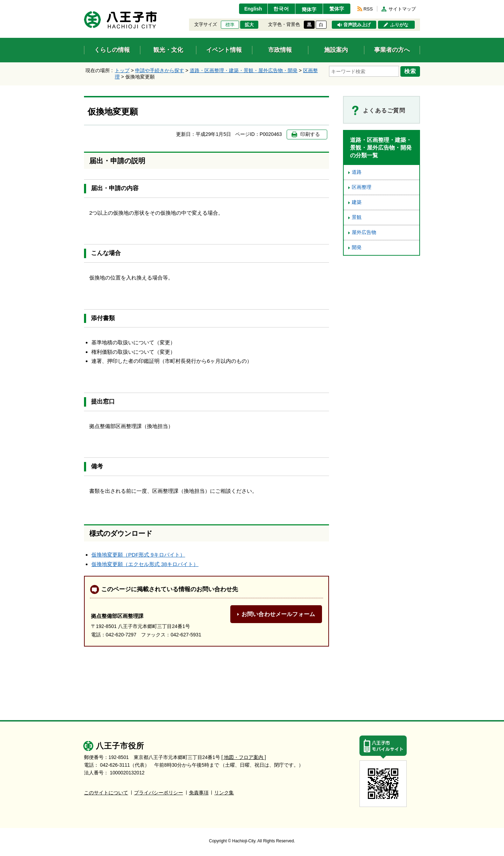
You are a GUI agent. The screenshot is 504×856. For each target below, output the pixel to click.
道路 (357, 172)
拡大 (249, 25)
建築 (357, 202)
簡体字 (309, 9)
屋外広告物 (364, 232)
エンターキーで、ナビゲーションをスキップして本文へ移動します (84, 4)
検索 (410, 71)
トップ (122, 70)
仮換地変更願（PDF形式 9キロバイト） (138, 555)
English (253, 9)
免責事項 (199, 793)
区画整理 (362, 187)
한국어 (281, 9)
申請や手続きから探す (160, 70)
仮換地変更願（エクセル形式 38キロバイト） (145, 564)
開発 (357, 247)
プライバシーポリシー (159, 793)
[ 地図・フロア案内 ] (244, 757)
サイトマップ (402, 9)
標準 (230, 25)
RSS (368, 9)
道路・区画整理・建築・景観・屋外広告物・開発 (244, 70)
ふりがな (399, 25)
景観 (357, 217)
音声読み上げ (357, 25)
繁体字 (337, 9)
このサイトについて (106, 793)
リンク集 (224, 793)
